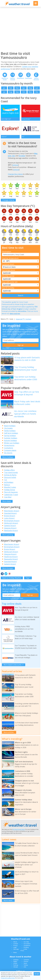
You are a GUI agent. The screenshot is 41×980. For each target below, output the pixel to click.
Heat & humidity (8, 288)
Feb (11, 88)
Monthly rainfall (8, 276)
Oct (24, 92)
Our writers (27, 944)
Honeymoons (9, 445)
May (30, 88)
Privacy (15, 945)
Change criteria (8, 200)
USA (25, 967)
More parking (8, 535)
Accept (37, 974)
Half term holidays (11, 433)
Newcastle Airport (11, 531)
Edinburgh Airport (11, 523)
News (15, 952)
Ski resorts (8, 453)
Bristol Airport (10, 516)
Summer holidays (11, 438)
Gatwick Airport (10, 526)
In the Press (24, 950)
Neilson (7, 485)
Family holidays (10, 431)
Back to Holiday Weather (12, 578)
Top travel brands (11, 472)
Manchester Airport (12, 511)
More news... (8, 900)
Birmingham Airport (12, 521)
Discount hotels (10, 477)
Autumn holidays (10, 440)
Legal (15, 947)
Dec (37, 92)
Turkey (26, 965)
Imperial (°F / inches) (23, 319)
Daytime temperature (10, 258)
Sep (17, 92)
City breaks (8, 428)
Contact (16, 944)
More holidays (8, 457)
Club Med (8, 497)
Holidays (16, 960)
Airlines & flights (10, 475)
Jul (4, 92)
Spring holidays (10, 436)
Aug (11, 92)
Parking (16, 965)
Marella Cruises (10, 487)
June (10, 156)
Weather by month (5, 79)
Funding (26, 947)
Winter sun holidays (12, 443)
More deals (7, 501)
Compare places (10, 450)
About (15, 942)
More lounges (8, 568)
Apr (24, 88)
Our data (26, 942)
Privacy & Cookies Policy (8, 978)
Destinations (20, 78)
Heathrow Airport (11, 557)
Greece (26, 961)
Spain (25, 963)
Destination (7, 252)
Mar (17, 88)
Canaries (26, 960)
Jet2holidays (9, 482)
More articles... (9, 732)
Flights (15, 961)
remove (15, 165)
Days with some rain (10, 282)
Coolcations (9, 448)
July (14, 156)
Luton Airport (9, 518)
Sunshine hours (8, 264)
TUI (5, 480)
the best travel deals (19, 829)
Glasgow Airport (10, 528)
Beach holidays (10, 426)
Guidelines (27, 945)
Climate (16, 967)
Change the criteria (15, 174)
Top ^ (28, 578)
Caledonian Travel (11, 495)
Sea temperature (8, 270)
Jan (4, 88)
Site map (16, 949)
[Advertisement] (20, 29)
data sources (15, 314)
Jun (37, 88)
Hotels (15, 963)
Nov (30, 92)
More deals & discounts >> (14, 665)
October (22, 156)
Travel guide (28, 78)
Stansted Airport (10, 513)
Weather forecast (13, 79)
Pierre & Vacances (11, 492)
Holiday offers (9, 470)
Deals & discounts (36, 79)
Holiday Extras (10, 490)
